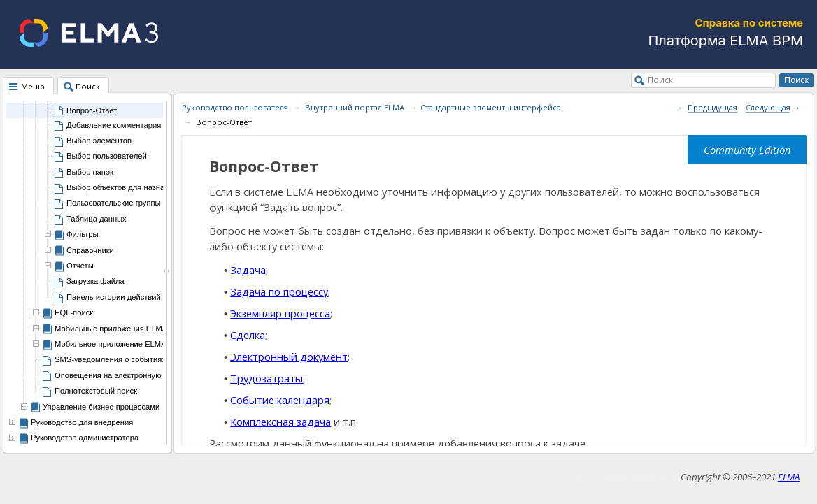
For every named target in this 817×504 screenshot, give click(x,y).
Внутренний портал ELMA (355, 107)
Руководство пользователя (235, 107)
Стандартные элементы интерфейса (491, 107)
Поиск (660, 80)
